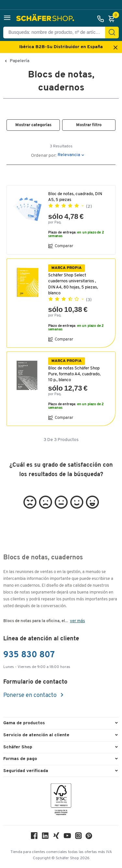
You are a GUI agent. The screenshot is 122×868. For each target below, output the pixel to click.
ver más (77, 621)
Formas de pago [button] (20, 759)
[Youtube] (67, 837)
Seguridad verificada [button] (26, 771)
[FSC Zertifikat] (61, 801)
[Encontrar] (112, 33)
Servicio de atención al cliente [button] (36, 735)
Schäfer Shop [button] (18, 747)
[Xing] (56, 837)
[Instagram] (78, 837)
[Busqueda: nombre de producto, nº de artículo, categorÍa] (57, 33)
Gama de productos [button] (24, 723)
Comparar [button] (61, 246)
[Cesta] (113, 19)
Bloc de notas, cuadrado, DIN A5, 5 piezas (75, 197)
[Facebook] (34, 837)
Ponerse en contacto (31, 695)
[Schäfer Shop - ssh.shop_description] (46, 19)
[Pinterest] (89, 838)
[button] (7, 19)
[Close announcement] (115, 48)
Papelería (20, 61)
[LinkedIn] (45, 837)
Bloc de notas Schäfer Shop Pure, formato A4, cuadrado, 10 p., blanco (74, 374)
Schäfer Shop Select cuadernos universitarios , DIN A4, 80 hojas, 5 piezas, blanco (73, 284)
